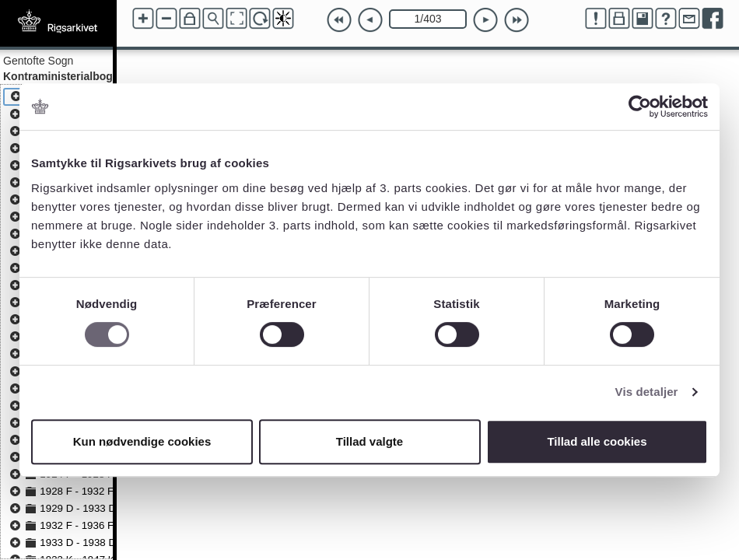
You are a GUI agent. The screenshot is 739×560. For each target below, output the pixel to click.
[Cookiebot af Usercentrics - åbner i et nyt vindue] (640, 107)
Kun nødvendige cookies (142, 441)
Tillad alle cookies (597, 441)
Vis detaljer (647, 392)
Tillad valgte (369, 441)
